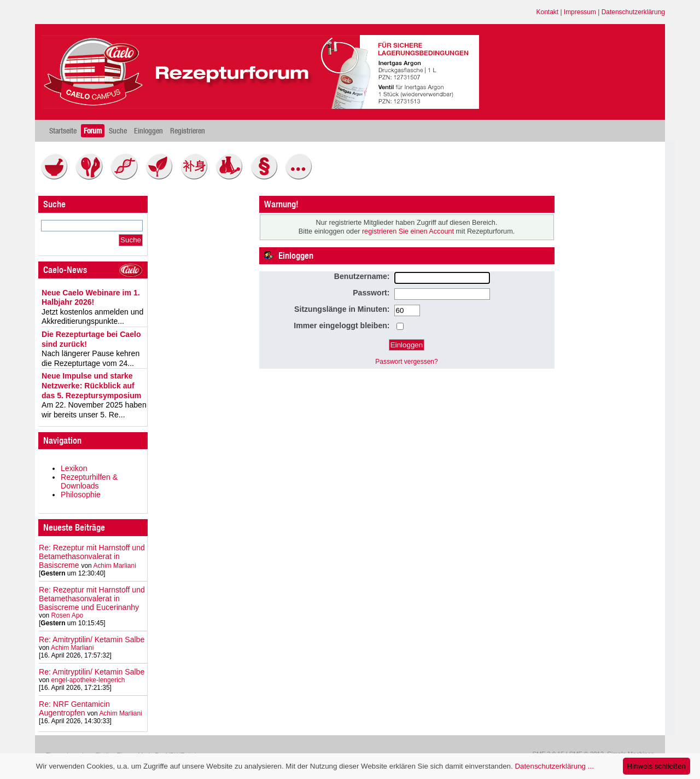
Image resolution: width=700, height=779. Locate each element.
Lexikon (74, 468)
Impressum (580, 12)
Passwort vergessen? (406, 362)
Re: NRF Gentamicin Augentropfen (74, 708)
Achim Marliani (114, 566)
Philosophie (81, 495)
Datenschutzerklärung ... (554, 766)
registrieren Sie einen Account (408, 231)
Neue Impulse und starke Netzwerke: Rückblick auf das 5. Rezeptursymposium (91, 385)
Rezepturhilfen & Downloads (89, 481)
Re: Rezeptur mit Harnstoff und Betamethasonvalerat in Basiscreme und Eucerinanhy (92, 598)
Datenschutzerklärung (633, 12)
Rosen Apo (67, 615)
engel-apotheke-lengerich (88, 680)
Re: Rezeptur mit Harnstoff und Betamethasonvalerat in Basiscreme (92, 556)
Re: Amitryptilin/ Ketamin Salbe (92, 640)
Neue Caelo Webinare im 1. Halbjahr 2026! (91, 298)
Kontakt (548, 12)
